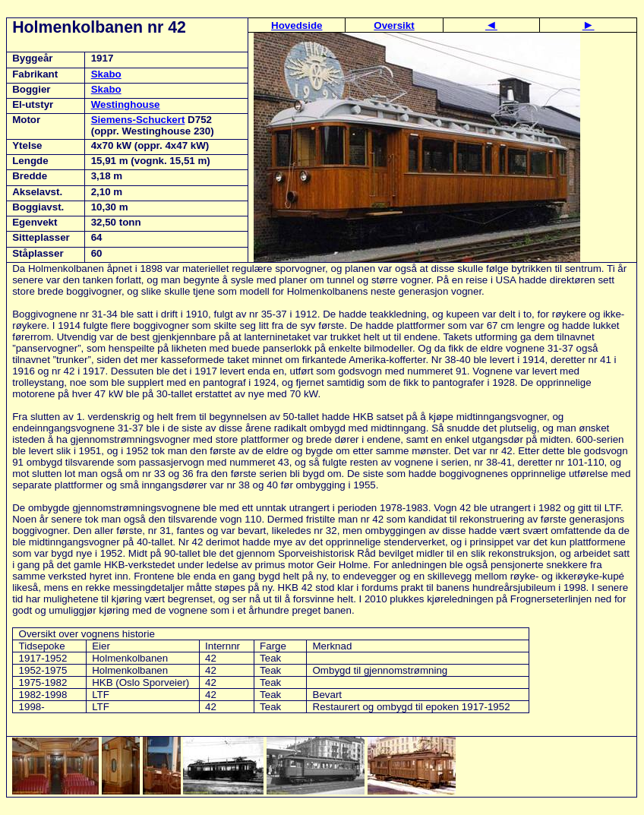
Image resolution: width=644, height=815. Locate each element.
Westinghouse (126, 104)
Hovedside (297, 25)
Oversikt (394, 25)
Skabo (106, 74)
